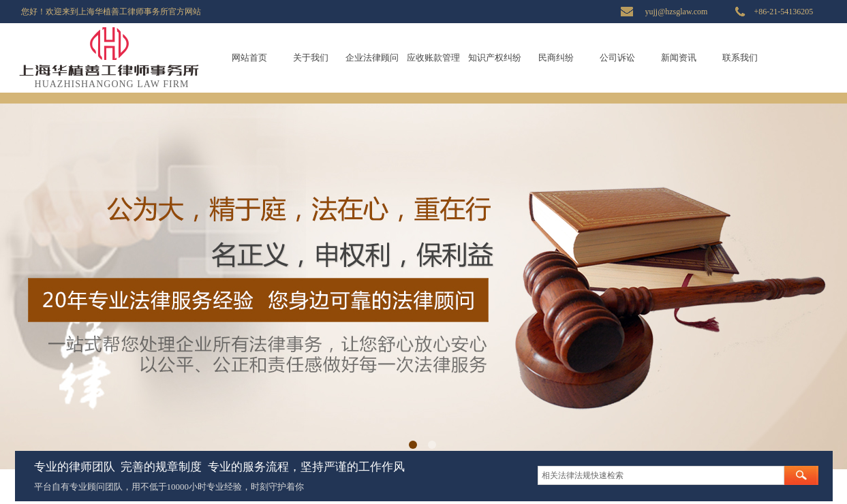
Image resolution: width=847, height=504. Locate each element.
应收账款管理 (433, 58)
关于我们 (311, 58)
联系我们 (740, 58)
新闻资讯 (679, 58)
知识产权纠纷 (495, 58)
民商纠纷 (556, 58)
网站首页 (249, 58)
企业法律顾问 (372, 58)
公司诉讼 (617, 58)
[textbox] (661, 475)
